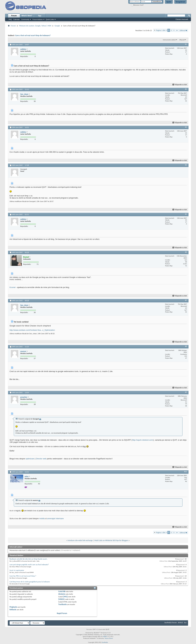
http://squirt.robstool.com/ (143, 440)
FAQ (10, 19)
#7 (186, 300)
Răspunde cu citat (180, 85)
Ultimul (183, 30)
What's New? (27, 16)
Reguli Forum (62, 613)
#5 (186, 214)
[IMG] (65, 597)
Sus (185, 622)
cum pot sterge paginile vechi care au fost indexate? (29, 565)
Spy (40, 16)
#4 (186, 165)
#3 (186, 127)
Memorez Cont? (137, 5)
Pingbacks (13, 607)
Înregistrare (180, 2)
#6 (186, 252)
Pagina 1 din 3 (161, 30)
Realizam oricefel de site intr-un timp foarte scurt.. (29, 559)
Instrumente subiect (169, 40)
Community (25, 19)
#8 (186, 346)
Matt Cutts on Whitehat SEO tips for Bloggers (111, 540)
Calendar (17, 19)
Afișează (182, 40)
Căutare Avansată (182, 19)
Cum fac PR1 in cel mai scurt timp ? (23, 576)
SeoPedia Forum (171, 622)
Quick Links (50, 19)
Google (57, 26)
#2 (186, 89)
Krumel (12, 287)
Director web (41, 459)
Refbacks (13, 610)
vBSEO (105, 636)
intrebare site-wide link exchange (80, 540)
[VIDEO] (61, 599)
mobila (42, 518)
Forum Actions (37, 19)
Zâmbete (62, 594)
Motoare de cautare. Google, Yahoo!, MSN (35, 26)
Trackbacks (62, 604)
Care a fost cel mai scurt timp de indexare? (33, 35)
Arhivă (180, 622)
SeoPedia (105, 642)
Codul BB (62, 591)
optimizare (30, 459)
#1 (186, 44)
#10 (185, 472)
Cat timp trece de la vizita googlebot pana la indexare (30, 582)
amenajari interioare (55, 518)
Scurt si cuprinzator (17, 570)
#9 (186, 392)
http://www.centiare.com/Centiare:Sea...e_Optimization (32, 330)
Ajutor (169, 2)
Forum (14, 16)
